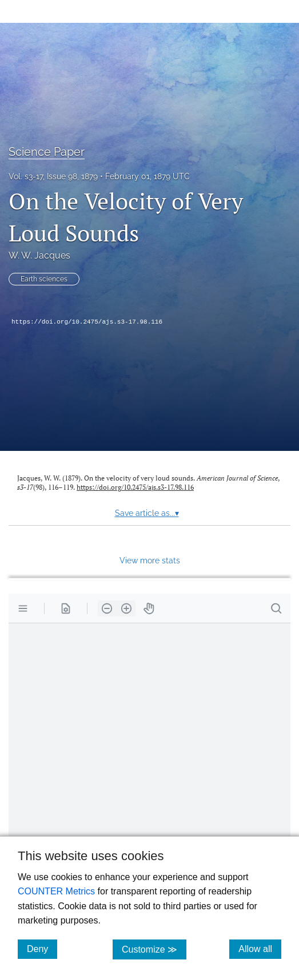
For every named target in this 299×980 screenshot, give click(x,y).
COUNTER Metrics (56, 891)
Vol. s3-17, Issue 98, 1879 (53, 176)
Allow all (260, 949)
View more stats (150, 560)
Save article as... (147, 513)
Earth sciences (44, 279)
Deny (42, 949)
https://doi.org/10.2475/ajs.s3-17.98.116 (87, 322)
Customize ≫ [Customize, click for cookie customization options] (154, 949)
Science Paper (47, 152)
